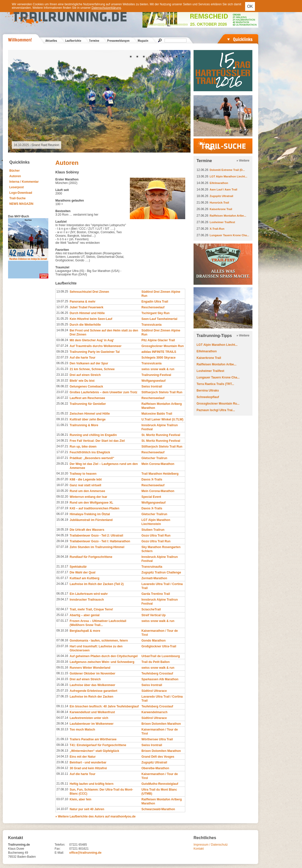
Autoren (15, 176)
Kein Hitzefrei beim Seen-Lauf (91, 319)
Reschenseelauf (153, 307)
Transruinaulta (152, 567)
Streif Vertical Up (154, 615)
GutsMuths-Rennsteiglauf (160, 784)
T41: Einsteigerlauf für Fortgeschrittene (98, 745)
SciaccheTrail (151, 609)
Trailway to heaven (83, 474)
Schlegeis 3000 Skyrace (158, 358)
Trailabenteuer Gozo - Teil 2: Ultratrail (97, 536)
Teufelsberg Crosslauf (157, 673)
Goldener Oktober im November (92, 673)
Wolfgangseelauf (154, 381)
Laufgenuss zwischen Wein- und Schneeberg (102, 662)
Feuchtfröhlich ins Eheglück (90, 452)
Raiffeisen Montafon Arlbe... (228, 216)
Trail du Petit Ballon (156, 662)
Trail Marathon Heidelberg (160, 474)
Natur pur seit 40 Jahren (87, 809)
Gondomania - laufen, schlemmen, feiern (99, 641)
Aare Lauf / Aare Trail (223, 189)
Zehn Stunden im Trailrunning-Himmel (97, 547)
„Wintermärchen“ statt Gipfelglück (95, 751)
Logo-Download (21, 193)
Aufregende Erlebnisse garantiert (93, 691)
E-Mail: (59, 853)
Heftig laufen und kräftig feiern (92, 784)
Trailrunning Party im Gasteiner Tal (95, 352)
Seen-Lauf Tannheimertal (159, 319)
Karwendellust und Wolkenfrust (92, 712)
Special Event (151, 497)
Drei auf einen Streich (85, 375)
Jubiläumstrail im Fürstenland (91, 520)
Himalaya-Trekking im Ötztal (90, 514)
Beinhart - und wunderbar (88, 762)
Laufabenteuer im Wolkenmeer (92, 724)
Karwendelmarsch (154, 712)
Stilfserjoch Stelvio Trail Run (162, 392)
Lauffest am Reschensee (87, 398)
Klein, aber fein (81, 799)
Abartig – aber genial (85, 615)
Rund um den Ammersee (87, 491)
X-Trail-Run (217, 229)
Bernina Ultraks (208, 391)
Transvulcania (152, 325)
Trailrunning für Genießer (88, 404)
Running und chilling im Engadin (93, 435)
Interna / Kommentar (24, 182)
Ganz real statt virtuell (85, 485)
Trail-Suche (17, 198)
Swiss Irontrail (152, 387)
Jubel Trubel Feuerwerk (87, 307)
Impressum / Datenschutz (211, 845)
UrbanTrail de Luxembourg (161, 656)
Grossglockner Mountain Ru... (218, 404)
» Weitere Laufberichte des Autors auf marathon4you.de (96, 816)
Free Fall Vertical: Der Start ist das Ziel (97, 441)
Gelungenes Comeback (86, 387)
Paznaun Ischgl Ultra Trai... (216, 410)
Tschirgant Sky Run (156, 313)
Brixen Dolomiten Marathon (161, 724)
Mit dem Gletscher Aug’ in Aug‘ (92, 340)
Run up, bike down (83, 447)
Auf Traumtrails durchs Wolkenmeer (96, 346)
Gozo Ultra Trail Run (156, 536)
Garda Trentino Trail (156, 594)
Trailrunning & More (84, 425)
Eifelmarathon (219, 183)
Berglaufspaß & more (85, 631)
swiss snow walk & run (158, 369)
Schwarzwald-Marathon (158, 809)
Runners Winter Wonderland (90, 668)
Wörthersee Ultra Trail (157, 739)
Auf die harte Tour (83, 358)
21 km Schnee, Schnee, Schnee (92, 369)
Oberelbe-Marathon (155, 768)
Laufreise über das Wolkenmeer (92, 685)
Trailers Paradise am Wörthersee (93, 739)
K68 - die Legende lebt (86, 479)
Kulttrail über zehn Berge (88, 419)
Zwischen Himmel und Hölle (90, 414)
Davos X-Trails (152, 479)
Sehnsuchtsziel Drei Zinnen (89, 292)
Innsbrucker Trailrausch (87, 600)
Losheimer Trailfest (222, 222)
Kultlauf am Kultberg (85, 578)
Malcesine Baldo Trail (157, 414)
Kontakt (199, 849)
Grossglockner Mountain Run (163, 346)
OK (250, 6)
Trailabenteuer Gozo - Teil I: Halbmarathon (100, 541)
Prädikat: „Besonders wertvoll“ (92, 458)
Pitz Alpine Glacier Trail (158, 340)
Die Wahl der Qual (83, 572)
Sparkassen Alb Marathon (160, 679)
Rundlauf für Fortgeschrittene (91, 557)
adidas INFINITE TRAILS (159, 352)
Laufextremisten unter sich (89, 718)
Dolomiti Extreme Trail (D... (227, 170)
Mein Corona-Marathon (158, 464)
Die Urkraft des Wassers (87, 530)
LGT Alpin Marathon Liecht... (228, 176)
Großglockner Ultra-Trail (159, 646)
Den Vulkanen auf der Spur (89, 363)
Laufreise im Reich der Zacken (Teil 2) (97, 584)
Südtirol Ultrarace (154, 691)
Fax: (58, 849)
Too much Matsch (82, 730)
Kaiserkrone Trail (221, 209)
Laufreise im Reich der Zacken (91, 697)
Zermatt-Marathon (154, 578)
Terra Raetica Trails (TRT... (215, 384)
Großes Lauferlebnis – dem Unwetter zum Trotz (104, 392)
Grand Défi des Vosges (158, 757)
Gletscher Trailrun (154, 458)
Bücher (14, 171)
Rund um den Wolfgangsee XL (91, 503)
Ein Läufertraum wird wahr (89, 594)
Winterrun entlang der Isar (88, 497)
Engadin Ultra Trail (155, 302)
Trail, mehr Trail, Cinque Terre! (91, 609)
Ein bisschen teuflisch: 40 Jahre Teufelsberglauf (104, 706)
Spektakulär (78, 567)
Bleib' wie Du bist (82, 381)
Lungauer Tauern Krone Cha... (229, 235)
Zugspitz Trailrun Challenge (161, 572)
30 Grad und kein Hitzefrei (88, 768)
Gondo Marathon (154, 641)
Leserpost (16, 187)
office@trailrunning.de (85, 853)
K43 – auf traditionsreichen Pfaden (95, 508)
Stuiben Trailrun (153, 530)
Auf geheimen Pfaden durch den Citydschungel (104, 656)
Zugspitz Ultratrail (154, 762)
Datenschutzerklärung (106, 8)
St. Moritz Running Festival (161, 435)
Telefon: (60, 845)
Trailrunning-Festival (156, 375)
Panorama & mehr (83, 302)
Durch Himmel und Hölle (87, 313)
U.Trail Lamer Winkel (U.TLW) (162, 419)
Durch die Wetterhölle (85, 325)
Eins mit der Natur (83, 757)
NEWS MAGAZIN (21, 204)
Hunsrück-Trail (219, 203)
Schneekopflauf (208, 397)
